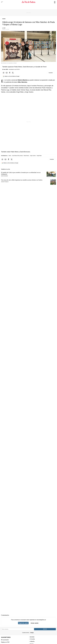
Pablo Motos (26, 156)
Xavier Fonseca (5, 182)
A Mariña (32, 641)
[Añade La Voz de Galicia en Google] (11, 76)
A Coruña (32, 639)
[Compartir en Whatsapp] (4, 73)
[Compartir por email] (7, 73)
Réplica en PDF (5, 642)
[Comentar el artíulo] (51, 73)
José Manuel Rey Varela (17, 156)
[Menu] (2, 2)
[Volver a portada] (28, 2)
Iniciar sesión (35, 623)
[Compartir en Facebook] (10, 73)
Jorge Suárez (33, 156)
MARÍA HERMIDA (4, 176)
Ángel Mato (39, 156)
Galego (32, 633)
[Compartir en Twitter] (13, 73)
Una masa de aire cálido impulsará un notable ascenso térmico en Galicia (22, 180)
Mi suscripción (5, 640)
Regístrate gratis (23, 623)
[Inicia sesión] (54, 2)
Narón (10, 156)
